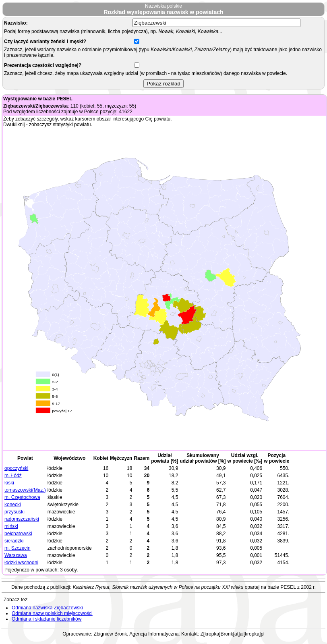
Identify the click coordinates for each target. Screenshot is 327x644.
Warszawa (16, 555)
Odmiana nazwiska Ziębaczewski (47, 608)
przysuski (14, 512)
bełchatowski (18, 534)
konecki (13, 505)
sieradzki (14, 541)
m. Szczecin (18, 548)
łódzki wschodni (21, 563)
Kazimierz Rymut (91, 587)
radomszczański (22, 519)
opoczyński (16, 468)
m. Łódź (13, 476)
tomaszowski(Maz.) (25, 490)
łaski (9, 483)
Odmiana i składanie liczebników (47, 619)
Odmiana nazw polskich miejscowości (52, 613)
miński (11, 526)
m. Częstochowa (22, 497)
